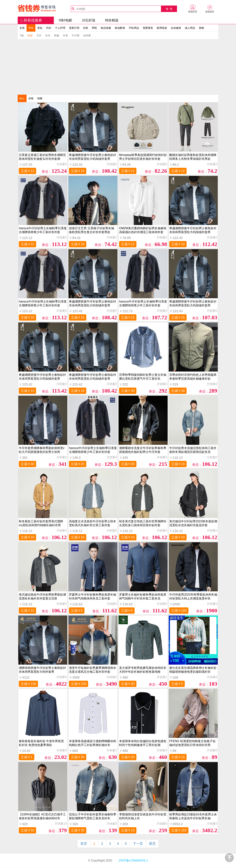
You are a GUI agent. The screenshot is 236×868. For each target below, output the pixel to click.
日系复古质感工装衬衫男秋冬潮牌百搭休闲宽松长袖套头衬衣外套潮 (42, 157)
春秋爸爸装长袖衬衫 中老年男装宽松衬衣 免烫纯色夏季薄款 (41, 743)
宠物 (201, 28)
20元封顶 (88, 20)
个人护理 (60, 28)
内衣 (49, 28)
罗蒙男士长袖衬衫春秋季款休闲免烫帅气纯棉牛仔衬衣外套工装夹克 (143, 597)
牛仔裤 (76, 35)
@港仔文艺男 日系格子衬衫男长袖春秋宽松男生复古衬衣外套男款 (92, 230)
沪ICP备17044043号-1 (133, 861)
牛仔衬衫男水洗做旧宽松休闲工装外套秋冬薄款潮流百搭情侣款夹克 (193, 450)
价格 (31, 98)
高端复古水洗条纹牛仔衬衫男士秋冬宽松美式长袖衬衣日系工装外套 (93, 523)
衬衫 (30, 35)
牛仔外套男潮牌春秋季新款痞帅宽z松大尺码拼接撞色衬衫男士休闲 (42, 450)
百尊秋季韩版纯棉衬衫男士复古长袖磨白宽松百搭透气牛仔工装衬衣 (143, 377)
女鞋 (86, 28)
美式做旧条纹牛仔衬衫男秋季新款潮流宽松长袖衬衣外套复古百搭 (42, 597)
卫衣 (39, 35)
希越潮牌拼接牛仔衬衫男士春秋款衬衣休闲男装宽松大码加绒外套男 (93, 157)
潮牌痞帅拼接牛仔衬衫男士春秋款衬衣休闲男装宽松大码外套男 (42, 670)
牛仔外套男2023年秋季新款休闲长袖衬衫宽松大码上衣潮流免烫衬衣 (193, 597)
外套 (65, 35)
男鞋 (94, 28)
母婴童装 (148, 28)
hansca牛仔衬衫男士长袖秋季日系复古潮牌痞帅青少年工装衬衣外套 (43, 230)
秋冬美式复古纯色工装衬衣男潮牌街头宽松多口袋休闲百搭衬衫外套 (143, 523)
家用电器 (162, 28)
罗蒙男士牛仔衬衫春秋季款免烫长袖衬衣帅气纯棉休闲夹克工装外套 (93, 597)
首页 (84, 844)
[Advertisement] (118, 67)
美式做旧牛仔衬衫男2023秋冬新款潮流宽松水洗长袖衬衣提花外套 (193, 523)
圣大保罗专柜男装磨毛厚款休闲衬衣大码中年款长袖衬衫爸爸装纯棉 (143, 670)
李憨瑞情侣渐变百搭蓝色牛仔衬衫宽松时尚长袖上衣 (143, 816)
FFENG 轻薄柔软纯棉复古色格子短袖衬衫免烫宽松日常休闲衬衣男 (192, 743)
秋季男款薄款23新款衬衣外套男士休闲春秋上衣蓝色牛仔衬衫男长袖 (193, 816)
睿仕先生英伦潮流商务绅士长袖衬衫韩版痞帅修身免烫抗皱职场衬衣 (193, 670)
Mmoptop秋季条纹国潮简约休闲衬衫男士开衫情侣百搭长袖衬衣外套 (143, 157)
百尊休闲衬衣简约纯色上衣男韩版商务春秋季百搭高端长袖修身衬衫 (193, 377)
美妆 (40, 28)
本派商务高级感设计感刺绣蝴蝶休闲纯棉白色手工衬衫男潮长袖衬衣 (93, 743)
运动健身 (176, 28)
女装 (22, 28)
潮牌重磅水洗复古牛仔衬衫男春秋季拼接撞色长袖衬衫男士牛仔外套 (143, 450)
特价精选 (112, 20)
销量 (40, 98)
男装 (31, 28)
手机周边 (134, 28)
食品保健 (106, 28)
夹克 (48, 35)
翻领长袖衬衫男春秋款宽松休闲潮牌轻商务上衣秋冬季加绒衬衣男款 (193, 157)
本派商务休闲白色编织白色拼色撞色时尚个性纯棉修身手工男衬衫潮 (143, 743)
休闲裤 (87, 35)
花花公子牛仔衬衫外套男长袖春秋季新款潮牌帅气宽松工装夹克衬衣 (93, 816)
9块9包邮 (65, 20)
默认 (22, 98)
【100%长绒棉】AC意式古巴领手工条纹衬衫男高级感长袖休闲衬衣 (42, 816)
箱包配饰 (120, 28)
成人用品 (190, 28)
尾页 (152, 844)
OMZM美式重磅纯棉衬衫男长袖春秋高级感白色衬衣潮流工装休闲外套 (143, 230)
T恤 (22, 35)
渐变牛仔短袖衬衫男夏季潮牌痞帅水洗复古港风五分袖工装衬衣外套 (93, 670)
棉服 (57, 35)
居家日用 (74, 28)
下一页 (138, 844)
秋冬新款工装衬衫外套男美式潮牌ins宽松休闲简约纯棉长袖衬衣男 (41, 523)
